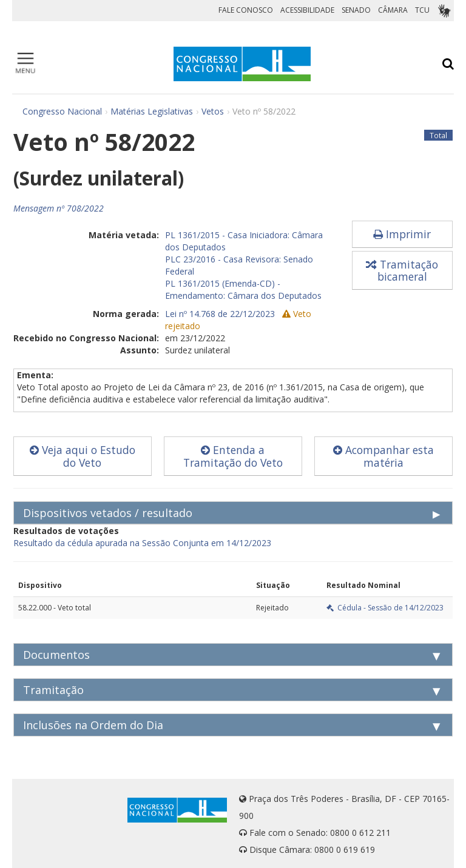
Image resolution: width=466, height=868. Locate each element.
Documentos (56, 655)
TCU (422, 10)
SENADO (356, 10)
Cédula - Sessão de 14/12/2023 (385, 608)
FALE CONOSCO (246, 10)
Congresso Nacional (62, 111)
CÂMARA (393, 10)
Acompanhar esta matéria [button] (383, 456)
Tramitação (53, 690)
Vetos (213, 111)
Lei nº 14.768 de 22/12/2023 (220, 314)
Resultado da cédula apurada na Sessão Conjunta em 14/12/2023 (142, 543)
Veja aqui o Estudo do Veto (83, 456)
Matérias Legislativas (152, 111)
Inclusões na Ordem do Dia (93, 725)
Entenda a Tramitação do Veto (233, 456)
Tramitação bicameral (402, 270)
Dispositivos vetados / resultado (108, 513)
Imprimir (402, 234)
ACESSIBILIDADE (307, 10)
